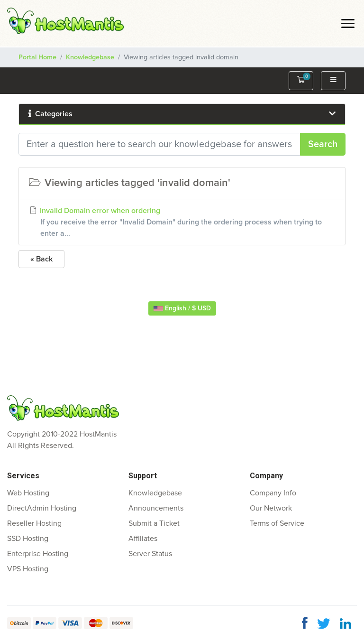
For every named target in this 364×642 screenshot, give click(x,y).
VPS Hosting (28, 569)
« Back (41, 259)
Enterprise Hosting (38, 554)
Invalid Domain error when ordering (182, 223)
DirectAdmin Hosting (42, 508)
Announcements (156, 508)
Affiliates (143, 539)
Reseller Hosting (34, 523)
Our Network (271, 508)
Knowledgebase (90, 57)
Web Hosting (28, 493)
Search (323, 144)
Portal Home (37, 57)
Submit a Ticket (154, 523)
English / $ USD (182, 308)
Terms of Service (277, 523)
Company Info (273, 493)
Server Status (150, 554)
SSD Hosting (28, 539)
